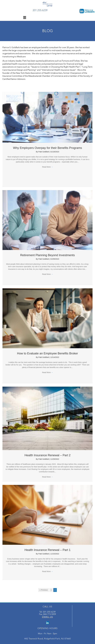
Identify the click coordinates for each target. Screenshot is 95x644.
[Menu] (25, 18)
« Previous (44, 590)
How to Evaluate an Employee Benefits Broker (47, 353)
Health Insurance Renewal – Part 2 (47, 455)
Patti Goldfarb (44, 152)
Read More (47, 167)
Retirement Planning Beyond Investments (47, 255)
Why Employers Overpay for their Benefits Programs (47, 148)
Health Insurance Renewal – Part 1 (47, 550)
